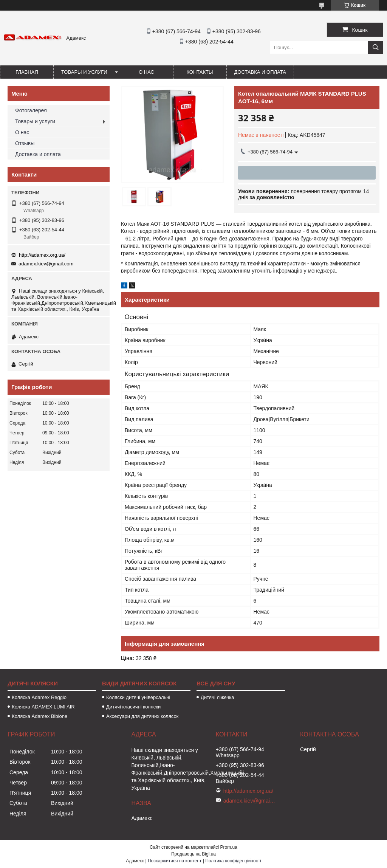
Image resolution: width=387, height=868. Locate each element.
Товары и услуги (84, 72)
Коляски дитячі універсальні (138, 697)
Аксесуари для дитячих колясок (142, 716)
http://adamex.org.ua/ (42, 255)
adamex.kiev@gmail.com (46, 264)
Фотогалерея (31, 110)
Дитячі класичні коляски (133, 707)
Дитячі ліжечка (217, 697)
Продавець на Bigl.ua (193, 854)
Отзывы (25, 143)
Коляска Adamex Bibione (39, 716)
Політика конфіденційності (233, 861)
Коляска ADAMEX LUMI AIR (43, 707)
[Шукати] (376, 47)
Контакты (200, 72)
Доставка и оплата (260, 72)
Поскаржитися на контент (175, 861)
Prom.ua (229, 847)
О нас (146, 72)
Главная (27, 72)
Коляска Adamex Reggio (39, 697)
